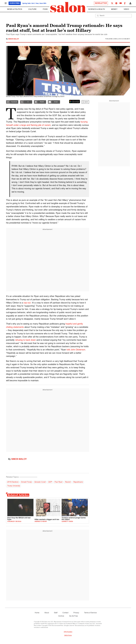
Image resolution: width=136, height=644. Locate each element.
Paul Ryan (58, 482)
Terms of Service (90, 613)
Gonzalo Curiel (40, 482)
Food (45, 9)
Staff (56, 613)
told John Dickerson (76, 350)
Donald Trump (26, 482)
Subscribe (15, 3)
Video (126, 9)
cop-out (27, 303)
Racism (68, 482)
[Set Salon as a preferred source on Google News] (75, 102)
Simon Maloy (14, 39)
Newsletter (101, 3)
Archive (61, 616)
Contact (65, 613)
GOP (50, 482)
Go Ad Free (73, 616)
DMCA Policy (68, 635)
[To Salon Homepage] (68, 7)
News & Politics (15, 9)
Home (37, 613)
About (47, 613)
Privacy (76, 613)
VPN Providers (68, 632)
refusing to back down (25, 340)
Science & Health (97, 9)
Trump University (13, 486)
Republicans (78, 482)
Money (114, 9)
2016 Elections (13, 482)
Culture (32, 9)
